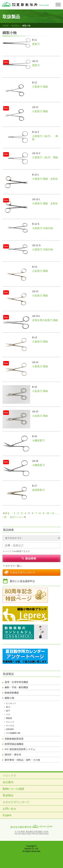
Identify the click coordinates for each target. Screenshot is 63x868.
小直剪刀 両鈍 (40, 342)
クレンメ (10, 722)
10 (48, 513)
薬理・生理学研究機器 (16, 682)
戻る (7, 513)
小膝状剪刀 (38, 440)
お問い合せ (9, 809)
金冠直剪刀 (38, 490)
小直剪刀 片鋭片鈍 (43, 228)
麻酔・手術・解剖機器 (16, 687)
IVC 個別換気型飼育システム (20, 749)
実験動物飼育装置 (14, 739)
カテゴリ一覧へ (14, 566)
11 (53, 513)
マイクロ (10, 726)
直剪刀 (36, 44)
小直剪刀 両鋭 (40, 87)
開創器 (9, 718)
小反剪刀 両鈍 (40, 391)
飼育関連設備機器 (14, 744)
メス (8, 714)
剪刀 (8, 707)
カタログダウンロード (23, 573)
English (7, 815)
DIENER (10, 729)
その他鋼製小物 (13, 733)
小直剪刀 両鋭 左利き (45, 179)
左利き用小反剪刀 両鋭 (45, 320)
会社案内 (8, 782)
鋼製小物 (9, 698)
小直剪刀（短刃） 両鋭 (45, 157)
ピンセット (11, 703)
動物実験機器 (12, 693)
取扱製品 (15, 26)
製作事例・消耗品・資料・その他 (22, 760)
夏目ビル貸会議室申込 (22, 581)
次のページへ (17, 517)
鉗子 (8, 711)
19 (5, 517)
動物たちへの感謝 (13, 789)
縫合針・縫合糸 (13, 754)
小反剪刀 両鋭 (40, 271)
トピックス (9, 775)
